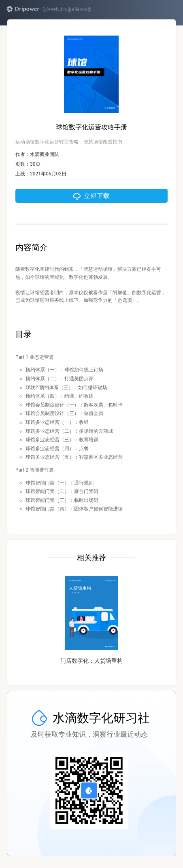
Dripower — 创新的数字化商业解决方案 (49, 9)
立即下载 (97, 196)
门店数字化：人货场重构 (91, 661)
